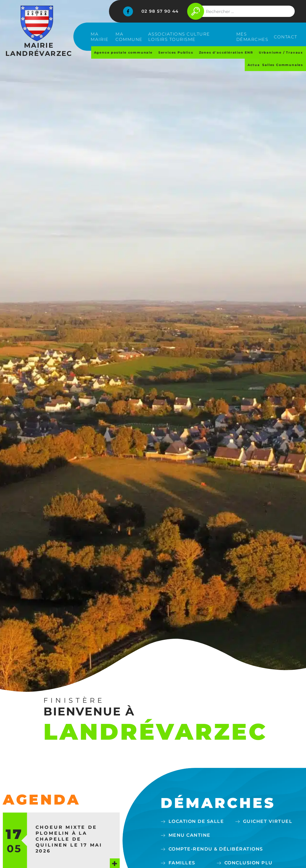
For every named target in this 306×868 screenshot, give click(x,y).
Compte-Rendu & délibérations (216, 849)
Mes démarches (252, 37)
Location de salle (196, 821)
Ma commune (129, 37)
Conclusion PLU (249, 863)
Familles (182, 863)
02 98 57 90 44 (160, 11)
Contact (286, 37)
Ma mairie (100, 37)
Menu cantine (190, 835)
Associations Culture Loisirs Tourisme (179, 37)
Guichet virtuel (268, 821)
